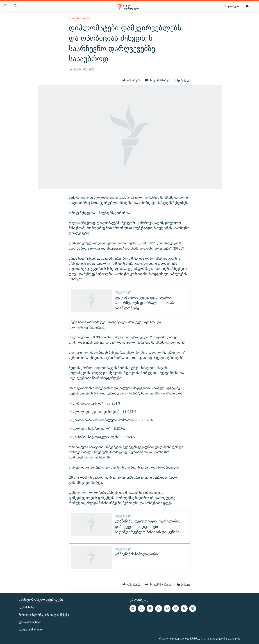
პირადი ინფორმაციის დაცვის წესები (44, 615)
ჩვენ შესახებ (27, 607)
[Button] (131, 80)
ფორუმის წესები (30, 622)
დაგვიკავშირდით (31, 630)
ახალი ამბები (79, 18)
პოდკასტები (232, 6)
